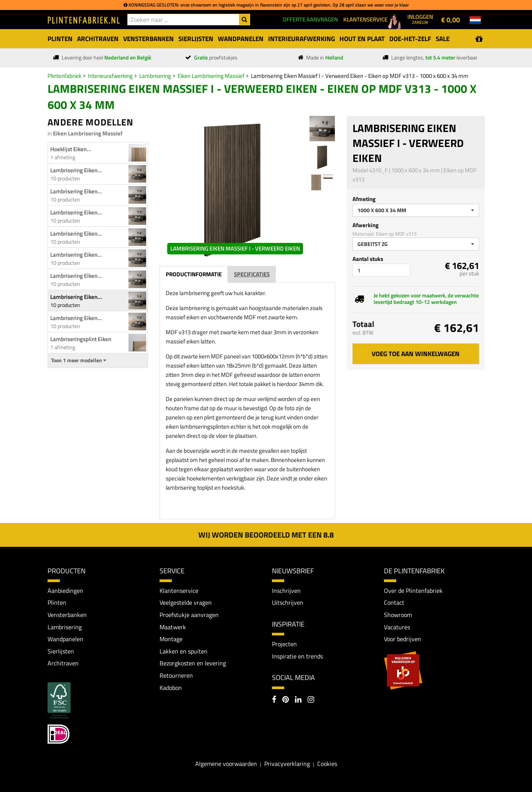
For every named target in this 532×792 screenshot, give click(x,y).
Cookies (327, 764)
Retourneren (176, 675)
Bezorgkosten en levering (193, 663)
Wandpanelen (65, 639)
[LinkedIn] (298, 700)
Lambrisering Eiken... (76, 170)
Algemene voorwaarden (226, 764)
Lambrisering (155, 76)
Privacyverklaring (287, 764)
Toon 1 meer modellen (79, 360)
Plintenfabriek (64, 76)
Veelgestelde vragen (186, 602)
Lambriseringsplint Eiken (81, 339)
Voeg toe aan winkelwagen (416, 354)
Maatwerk (173, 627)
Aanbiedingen (65, 591)
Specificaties (252, 274)
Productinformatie (194, 274)
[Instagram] (311, 700)
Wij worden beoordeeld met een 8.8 (266, 535)
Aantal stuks (368, 259)
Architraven (63, 663)
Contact (394, 602)
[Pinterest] (286, 700)
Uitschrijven (288, 602)
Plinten (57, 602)
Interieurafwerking (110, 76)
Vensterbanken (67, 615)
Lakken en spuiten (184, 651)
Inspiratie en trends (297, 656)
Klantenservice (179, 591)
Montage (171, 639)
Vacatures (397, 627)
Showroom (398, 615)
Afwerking (366, 225)
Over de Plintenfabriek (413, 591)
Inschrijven (286, 591)
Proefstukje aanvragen (189, 615)
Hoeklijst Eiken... (71, 149)
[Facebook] (274, 700)
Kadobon (171, 688)
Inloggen (420, 19)
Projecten (284, 644)
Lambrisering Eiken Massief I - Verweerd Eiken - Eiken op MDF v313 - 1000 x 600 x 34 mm (360, 76)
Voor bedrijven (403, 639)
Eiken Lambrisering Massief (211, 76)
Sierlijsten (61, 651)
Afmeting (364, 199)
